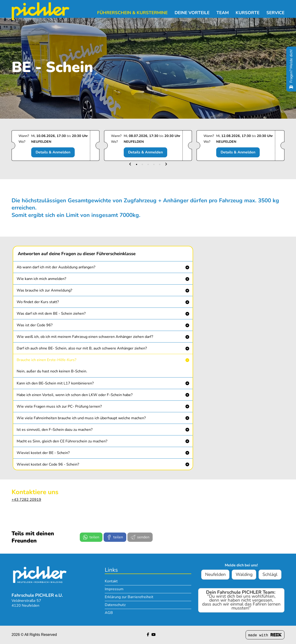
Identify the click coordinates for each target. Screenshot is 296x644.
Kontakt (111, 581)
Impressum (114, 589)
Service (275, 13)
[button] (130, 164)
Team (223, 13)
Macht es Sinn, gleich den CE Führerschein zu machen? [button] (62, 441)
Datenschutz (115, 605)
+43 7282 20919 (26, 500)
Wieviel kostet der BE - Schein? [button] (43, 453)
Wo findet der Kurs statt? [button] (38, 302)
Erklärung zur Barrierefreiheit (129, 597)
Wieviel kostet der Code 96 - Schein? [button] (48, 464)
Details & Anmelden (53, 152)
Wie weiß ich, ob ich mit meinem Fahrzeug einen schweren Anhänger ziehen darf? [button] (85, 337)
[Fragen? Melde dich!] (291, 69)
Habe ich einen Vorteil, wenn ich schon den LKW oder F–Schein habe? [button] (75, 395)
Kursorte (248, 13)
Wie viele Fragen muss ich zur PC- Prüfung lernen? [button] (59, 406)
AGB (109, 613)
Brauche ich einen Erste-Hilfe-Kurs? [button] (46, 360)
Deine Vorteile (192, 13)
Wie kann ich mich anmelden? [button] (41, 279)
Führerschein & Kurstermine (132, 13)
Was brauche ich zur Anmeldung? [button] (44, 290)
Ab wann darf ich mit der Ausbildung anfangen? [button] (56, 267)
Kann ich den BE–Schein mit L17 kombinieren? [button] (55, 383)
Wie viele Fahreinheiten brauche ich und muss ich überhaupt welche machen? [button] (81, 418)
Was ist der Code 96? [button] (35, 325)
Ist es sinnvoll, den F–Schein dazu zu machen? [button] (55, 430)
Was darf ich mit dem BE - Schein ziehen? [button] (51, 314)
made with (265, 635)
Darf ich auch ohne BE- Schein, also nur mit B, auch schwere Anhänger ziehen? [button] (82, 348)
